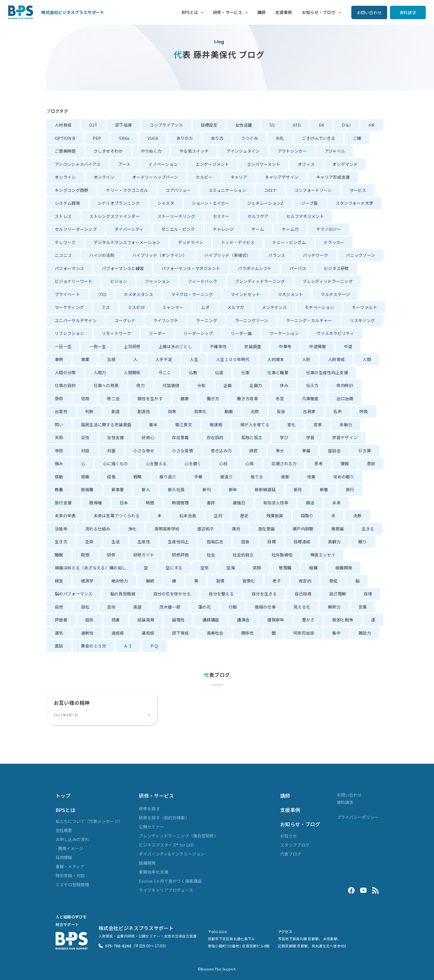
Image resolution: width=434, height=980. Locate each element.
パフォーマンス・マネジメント (191, 268)
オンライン (65, 177)
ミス (106, 307)
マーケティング (69, 307)
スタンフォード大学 (355, 203)
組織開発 (344, 568)
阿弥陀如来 (304, 633)
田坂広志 (215, 542)
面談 (59, 646)
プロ (102, 294)
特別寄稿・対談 (70, 875)
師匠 (254, 451)
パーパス (298, 268)
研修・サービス (228, 12)
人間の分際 (65, 372)
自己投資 (303, 594)
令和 (201, 385)
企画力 (256, 385)
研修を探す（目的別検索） (164, 818)
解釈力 (334, 607)
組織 (313, 568)
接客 (285, 477)
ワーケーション (284, 333)
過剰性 (87, 633)
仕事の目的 (65, 385)
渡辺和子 (205, 529)
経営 (59, 581)
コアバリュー (178, 190)
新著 (324, 489)
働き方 (213, 398)
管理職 (285, 568)
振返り (226, 477)
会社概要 (64, 830)
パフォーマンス (69, 268)
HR (372, 125)
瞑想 (85, 555)
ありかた (185, 138)
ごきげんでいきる (319, 138)
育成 (333, 581)
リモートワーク (117, 333)
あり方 (217, 138)
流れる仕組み (98, 529)
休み (284, 385)
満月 (236, 529)
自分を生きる (264, 594)
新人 (146, 489)
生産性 (144, 542)
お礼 (280, 138)
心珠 (250, 463)
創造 (116, 411)
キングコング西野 (71, 190)
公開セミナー (151, 827)
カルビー (204, 177)
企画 (228, 385)
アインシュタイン (243, 151)
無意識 (338, 529)
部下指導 (123, 125)
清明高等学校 (167, 529)
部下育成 (180, 633)
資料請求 (408, 12)
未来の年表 (65, 515)
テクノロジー (329, 229)
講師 (261, 12)
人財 (306, 359)
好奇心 (148, 437)
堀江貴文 (184, 424)
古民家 (309, 411)
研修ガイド (144, 555)
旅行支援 (63, 503)
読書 (116, 620)
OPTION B (65, 138)
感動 (59, 477)
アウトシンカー (292, 151)
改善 (311, 477)
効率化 (200, 411)
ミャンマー (173, 307)
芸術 (111, 607)
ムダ (205, 307)
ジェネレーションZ (265, 203)
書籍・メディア (70, 866)
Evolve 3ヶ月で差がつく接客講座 (170, 881)
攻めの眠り (344, 477)
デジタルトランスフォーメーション (127, 242)
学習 (310, 437)
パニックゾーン (360, 255)
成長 (111, 477)
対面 (111, 451)
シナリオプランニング (119, 203)
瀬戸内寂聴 (303, 529)
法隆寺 (61, 529)
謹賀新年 (276, 620)
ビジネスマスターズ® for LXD (166, 845)
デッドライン (191, 242)
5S (272, 125)
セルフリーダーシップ (76, 229)
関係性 (248, 633)
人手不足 (164, 359)
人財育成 (336, 359)
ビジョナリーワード (74, 281)
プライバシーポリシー (358, 817)
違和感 (148, 633)
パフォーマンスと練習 (123, 268)
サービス (358, 190)
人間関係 (132, 372)
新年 (233, 489)
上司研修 (132, 346)
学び (284, 437)
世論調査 (253, 346)
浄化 (132, 529)
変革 (318, 424)
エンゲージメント (212, 164)
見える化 (302, 607)
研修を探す (149, 809)
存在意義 (180, 437)
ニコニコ (63, 255)
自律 (368, 594)
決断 (357, 515)
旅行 (350, 489)
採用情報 (64, 857)
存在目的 (215, 437)
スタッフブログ (295, 845)
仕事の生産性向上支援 (327, 372)
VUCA (153, 138)
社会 (211, 555)
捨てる (257, 477)
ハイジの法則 (102, 255)
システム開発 (67, 203)
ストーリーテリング (176, 216)
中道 (348, 346)
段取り (307, 515)
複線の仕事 (265, 607)
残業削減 (275, 515)
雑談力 (365, 633)
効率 (172, 411)
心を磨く (193, 463)
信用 (85, 398)
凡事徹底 (310, 398)
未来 (336, 503)
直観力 (334, 542)
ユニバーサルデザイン (76, 320)
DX (322, 125)
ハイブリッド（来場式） (228, 255)
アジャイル (335, 151)
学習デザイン (345, 437)
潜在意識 (266, 529)
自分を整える (221, 594)
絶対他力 (120, 581)
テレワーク (65, 242)
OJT (93, 125)
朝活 (310, 503)
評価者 (61, 620)
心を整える (156, 463)
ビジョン (119, 281)
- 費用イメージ (69, 848)
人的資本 (276, 359)
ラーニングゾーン (252, 320)
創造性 (144, 411)
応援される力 (284, 463)
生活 (116, 542)
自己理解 (337, 594)
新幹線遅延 (265, 489)
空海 (231, 568)
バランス (277, 255)
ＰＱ (154, 646)
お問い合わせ (369, 12)
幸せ (280, 451)
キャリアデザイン (282, 177)
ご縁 (357, 138)
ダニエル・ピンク (178, 229)
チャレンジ (223, 229)
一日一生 (63, 346)
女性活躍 (244, 125)
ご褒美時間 (65, 151)
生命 (89, 542)
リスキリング (363, 320)
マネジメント (291, 294)
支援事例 (284, 12)
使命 (59, 398)
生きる (368, 529)
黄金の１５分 (94, 646)
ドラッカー (334, 242)
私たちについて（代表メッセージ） (89, 821)
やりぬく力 (151, 151)
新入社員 (176, 489)
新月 (298, 489)
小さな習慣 (182, 451)
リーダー (157, 333)
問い (59, 424)
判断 (89, 411)
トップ (63, 796)
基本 (153, 424)
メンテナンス (274, 307)
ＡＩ (128, 646)
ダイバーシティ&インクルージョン (172, 854)
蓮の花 (205, 607)
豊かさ (308, 620)
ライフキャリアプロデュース (166, 890)
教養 (59, 489)
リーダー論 (241, 333)
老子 (277, 581)
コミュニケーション (227, 190)
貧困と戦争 (343, 620)
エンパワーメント (264, 164)
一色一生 (98, 346)
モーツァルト (364, 307)
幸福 (306, 451)
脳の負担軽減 (123, 594)
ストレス (63, 216)
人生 (194, 359)
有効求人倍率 (276, 503)
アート (124, 164)
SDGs (124, 138)
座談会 (334, 451)
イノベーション (163, 164)
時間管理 (180, 503)
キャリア (239, 177)
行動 (233, 607)
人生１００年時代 (233, 359)
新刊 (207, 489)
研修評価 (180, 555)
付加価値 (171, 385)
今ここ (165, 372)
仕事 (245, 372)
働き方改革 (247, 398)
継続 (150, 581)
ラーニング (207, 320)
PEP (97, 138)
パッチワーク (315, 255)
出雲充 (61, 411)
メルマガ (236, 307)
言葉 (363, 607)
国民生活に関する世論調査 (106, 424)
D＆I (346, 125)
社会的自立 (243, 555)
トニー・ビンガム (289, 242)
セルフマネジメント (305, 216)
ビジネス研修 (337, 268)
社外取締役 (282, 555)
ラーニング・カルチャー (309, 320)
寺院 (59, 451)
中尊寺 (285, 346)
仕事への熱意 (106, 385)
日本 (124, 503)
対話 (85, 451)
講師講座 (211, 620)
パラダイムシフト (255, 268)
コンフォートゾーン (313, 190)
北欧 (255, 411)
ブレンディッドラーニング (260, 281)
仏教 (193, 372)
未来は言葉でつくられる (117, 515)
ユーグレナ (125, 320)
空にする (174, 568)
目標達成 (302, 542)
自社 (85, 607)
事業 (85, 359)
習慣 (220, 581)
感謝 (85, 477)
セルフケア (258, 216)
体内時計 (345, 385)
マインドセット (245, 294)
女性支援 (115, 437)
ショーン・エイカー (211, 203)
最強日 (239, 503)
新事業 (118, 489)
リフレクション (69, 333)
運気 (59, 633)
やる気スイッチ (194, 151)
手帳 (198, 477)
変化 (291, 424)
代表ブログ (291, 854)
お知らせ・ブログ (319, 12)
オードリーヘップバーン (155, 177)
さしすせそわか (108, 151)
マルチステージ (335, 294)
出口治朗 (345, 398)
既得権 (96, 503)
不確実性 (218, 346)
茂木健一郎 (170, 607)
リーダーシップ (198, 333)
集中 (336, 633)
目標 (271, 542)
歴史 (244, 515)
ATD (297, 125)
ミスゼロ (136, 307)
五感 (111, 359)
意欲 (371, 463)
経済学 (87, 581)
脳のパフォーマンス (74, 594)
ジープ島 (309, 203)
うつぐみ (250, 138)
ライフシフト (166, 320)
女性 (85, 437)
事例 (59, 359)
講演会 (243, 620)
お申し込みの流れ (72, 839)
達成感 (118, 633)
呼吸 (364, 411)
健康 (185, 398)
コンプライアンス (166, 125)
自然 (59, 607)
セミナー (221, 216)
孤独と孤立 (252, 437)
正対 (218, 515)
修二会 (113, 398)
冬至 (280, 398)
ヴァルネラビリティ (335, 333)
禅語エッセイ (323, 555)
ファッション (157, 281)
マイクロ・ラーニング (192, 294)
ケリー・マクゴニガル (127, 190)
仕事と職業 (278, 372)
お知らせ (288, 836)
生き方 (61, 542)
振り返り (168, 477)
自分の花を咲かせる (172, 594)
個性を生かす (150, 398)
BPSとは (190, 12)
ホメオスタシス (138, 294)
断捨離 (87, 489)
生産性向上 (178, 542)
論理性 (178, 620)
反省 (281, 411)
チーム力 (290, 229)
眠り (363, 542)
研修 (111, 555)
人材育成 (63, 125)
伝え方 (312, 385)
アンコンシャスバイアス (78, 164)
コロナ (270, 190)
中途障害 (317, 346)
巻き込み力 (221, 451)
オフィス (306, 164)
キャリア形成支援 (333, 177)
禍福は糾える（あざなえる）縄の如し (90, 568)
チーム (258, 229)
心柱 (223, 463)
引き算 (365, 451)
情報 (345, 463)
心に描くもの (116, 463)
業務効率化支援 (153, 872)
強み (59, 463)
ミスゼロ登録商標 (72, 884)
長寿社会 (215, 633)
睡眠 (59, 555)
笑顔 (257, 568)
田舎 (245, 542)
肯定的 (305, 581)
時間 (150, 503)
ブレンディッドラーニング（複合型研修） (179, 836)
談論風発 (146, 620)
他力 (141, 385)
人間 (367, 359)
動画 (229, 411)
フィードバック (202, 281)
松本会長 (188, 515)
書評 (211, 503)
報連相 (216, 424)
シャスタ (166, 203)
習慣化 (249, 581)
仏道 (219, 372)
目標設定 (209, 125)
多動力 (346, 424)
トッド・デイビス (238, 242)
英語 (138, 607)
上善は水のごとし (175, 346)
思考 (319, 463)
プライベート (67, 294)
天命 (59, 437)
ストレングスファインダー (114, 216)
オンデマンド (345, 164)
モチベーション (319, 307)
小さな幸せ (144, 451)
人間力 (100, 372)
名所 (337, 411)
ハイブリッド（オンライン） (159, 255)
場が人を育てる (255, 424)
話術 (89, 620)
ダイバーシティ (129, 229)
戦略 (138, 477)
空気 (205, 568)
